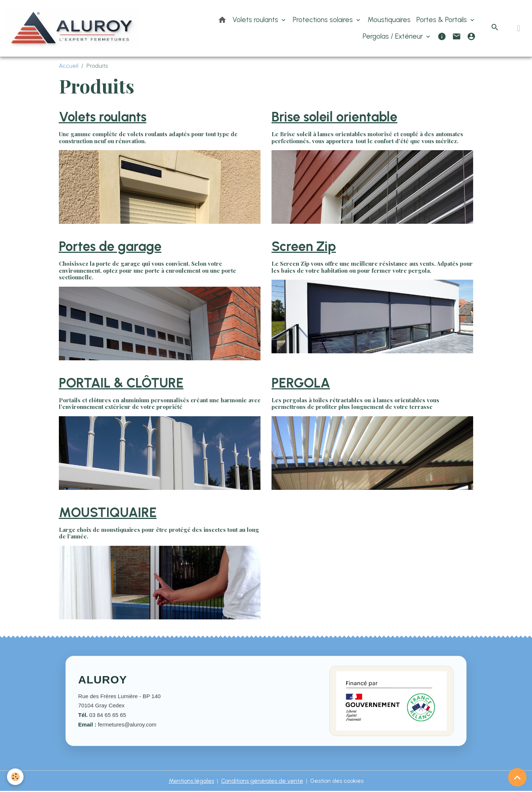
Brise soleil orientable (334, 118)
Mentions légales (191, 782)
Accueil (69, 66)
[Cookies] (16, 777)
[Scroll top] (517, 777)
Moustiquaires (389, 20)
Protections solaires (324, 20)
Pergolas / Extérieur (394, 37)
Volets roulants (256, 20)
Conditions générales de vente (262, 782)
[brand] (74, 29)
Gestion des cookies (337, 782)
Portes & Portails (443, 20)
